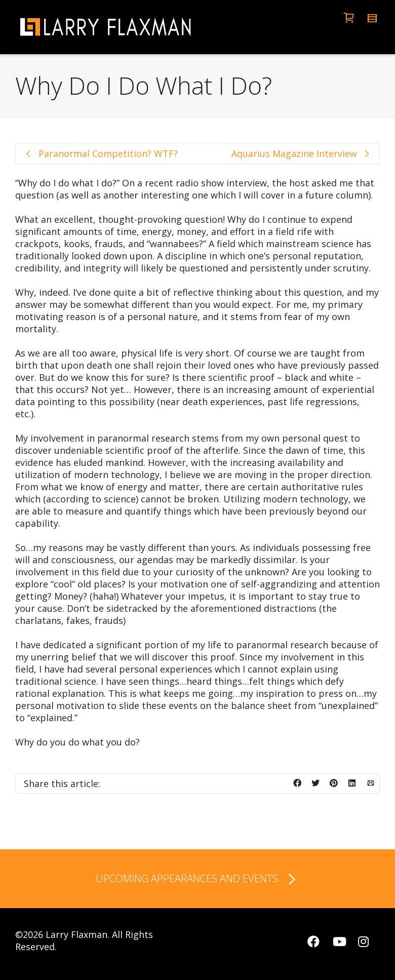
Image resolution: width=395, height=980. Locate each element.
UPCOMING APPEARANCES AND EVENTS (197, 880)
